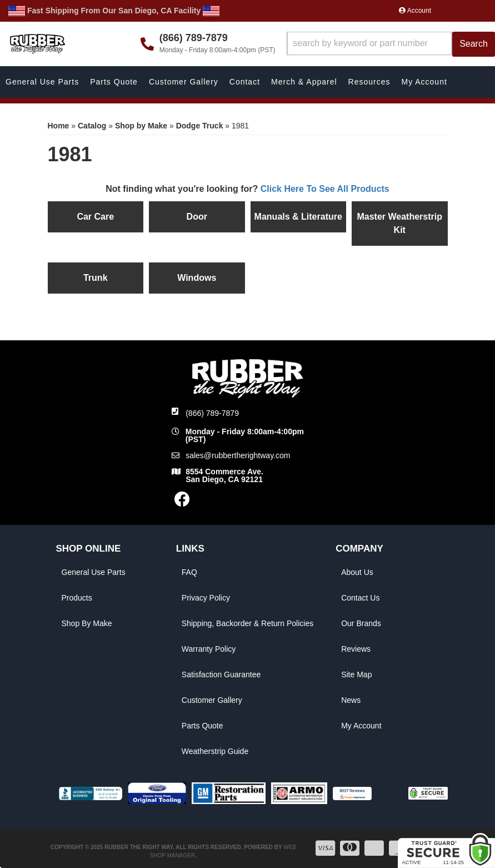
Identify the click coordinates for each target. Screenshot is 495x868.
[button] (391, 44)
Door (197, 217)
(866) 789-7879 (212, 413)
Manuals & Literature (298, 217)
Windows (197, 278)
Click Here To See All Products (325, 189)
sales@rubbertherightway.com (238, 455)
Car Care (95, 217)
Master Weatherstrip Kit (399, 223)
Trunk (96, 278)
